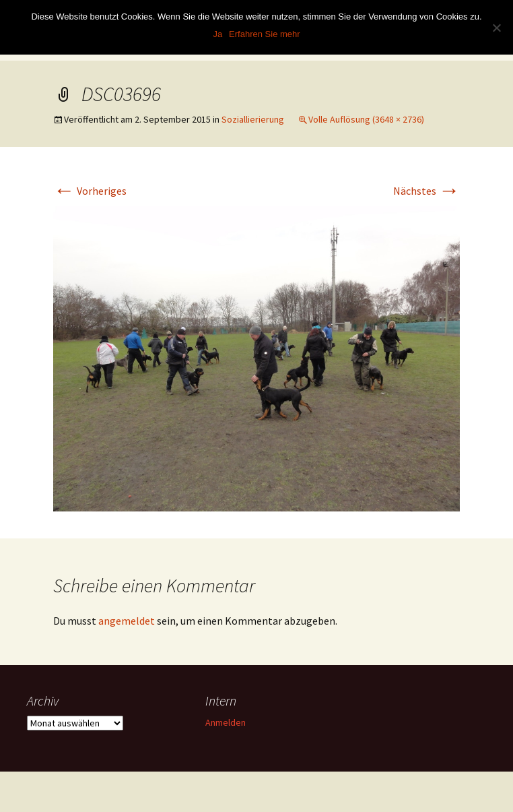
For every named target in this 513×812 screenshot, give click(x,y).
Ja (217, 34)
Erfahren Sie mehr (265, 34)
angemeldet (127, 621)
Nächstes (426, 191)
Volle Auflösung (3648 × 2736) (366, 119)
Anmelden (226, 722)
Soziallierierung (253, 119)
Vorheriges (90, 191)
